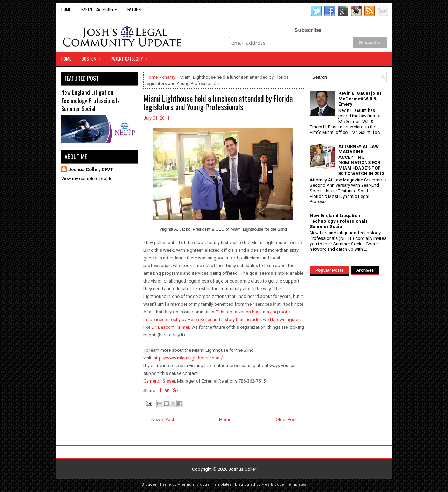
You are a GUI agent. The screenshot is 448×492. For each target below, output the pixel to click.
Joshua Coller (242, 469)
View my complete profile (87, 179)
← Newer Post (160, 419)
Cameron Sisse (159, 381)
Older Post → (289, 419)
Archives (365, 270)
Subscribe (308, 30)
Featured (134, 9)
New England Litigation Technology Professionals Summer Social (90, 100)
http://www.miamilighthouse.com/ (188, 358)
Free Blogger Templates (284, 484)
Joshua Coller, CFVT (91, 169)
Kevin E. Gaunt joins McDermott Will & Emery (360, 99)
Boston (93, 57)
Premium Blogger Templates (205, 484)
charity (169, 77)
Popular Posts (330, 270)
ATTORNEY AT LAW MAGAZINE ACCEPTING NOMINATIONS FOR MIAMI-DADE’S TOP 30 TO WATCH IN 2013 (361, 160)
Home (66, 9)
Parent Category (101, 8)
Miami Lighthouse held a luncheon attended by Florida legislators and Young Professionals (218, 102)
